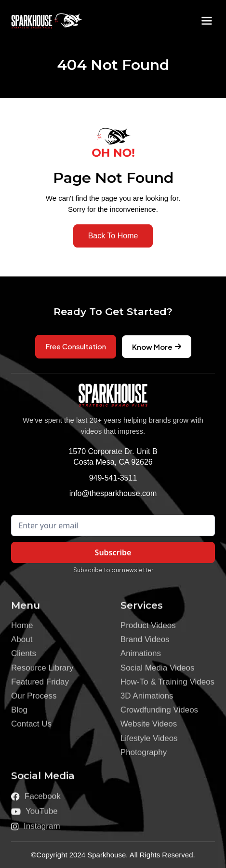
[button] (207, 21)
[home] (40, 21)
